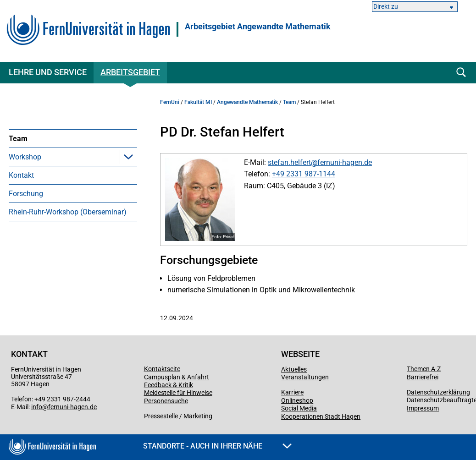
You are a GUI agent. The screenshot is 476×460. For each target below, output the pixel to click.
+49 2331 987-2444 (62, 399)
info (37, 407)
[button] (128, 157)
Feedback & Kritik (169, 385)
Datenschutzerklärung (438, 392)
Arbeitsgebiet (130, 72)
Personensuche (166, 401)
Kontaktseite (162, 369)
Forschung (26, 194)
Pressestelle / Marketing (178, 416)
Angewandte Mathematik (247, 102)
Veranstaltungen (305, 377)
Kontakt (21, 175)
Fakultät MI (198, 102)
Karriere (292, 392)
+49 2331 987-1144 (304, 174)
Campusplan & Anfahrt (177, 377)
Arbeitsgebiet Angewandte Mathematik (258, 27)
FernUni (170, 102)
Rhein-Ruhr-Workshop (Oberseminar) (68, 212)
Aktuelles (294, 369)
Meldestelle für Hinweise (178, 393)
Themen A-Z (424, 369)
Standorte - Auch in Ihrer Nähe (217, 446)
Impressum (423, 408)
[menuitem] (73, 138)
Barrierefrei (423, 377)
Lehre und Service (48, 72)
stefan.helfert (289, 162)
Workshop (25, 157)
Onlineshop (297, 400)
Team (18, 139)
